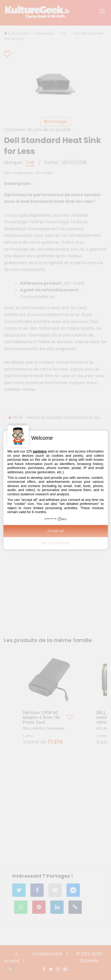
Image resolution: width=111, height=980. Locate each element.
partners (40, 451)
